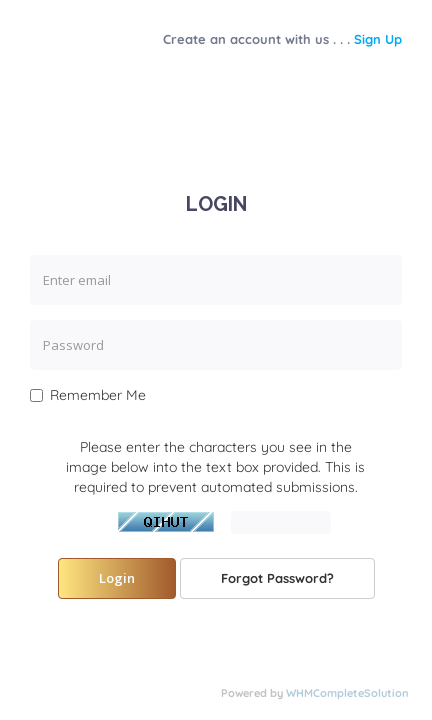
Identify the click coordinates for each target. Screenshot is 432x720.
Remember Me (88, 395)
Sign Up (378, 39)
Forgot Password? (277, 578)
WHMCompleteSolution (347, 693)
